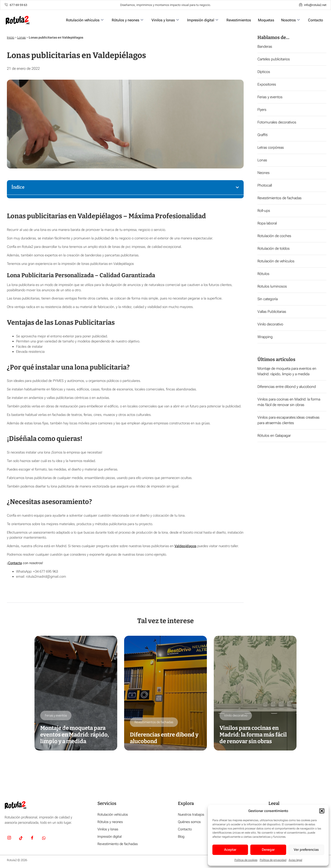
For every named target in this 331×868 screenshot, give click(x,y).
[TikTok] (21, 839)
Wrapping (265, 337)
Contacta (15, 563)
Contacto (315, 20)
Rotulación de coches (274, 236)
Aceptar (230, 850)
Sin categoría (268, 299)
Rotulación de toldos (274, 248)
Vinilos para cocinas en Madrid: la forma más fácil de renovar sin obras (253, 735)
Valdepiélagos (185, 546)
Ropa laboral (267, 223)
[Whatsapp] (44, 839)
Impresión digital (203, 20)
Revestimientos (239, 20)
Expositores (267, 84)
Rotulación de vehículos (276, 261)
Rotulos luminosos (272, 286)
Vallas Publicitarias (272, 312)
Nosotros (290, 20)
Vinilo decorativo (270, 324)
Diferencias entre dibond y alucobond (287, 387)
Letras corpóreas (271, 147)
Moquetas (266, 20)
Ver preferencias (306, 850)
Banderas (265, 46)
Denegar (268, 850)
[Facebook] (32, 839)
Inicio (11, 37)
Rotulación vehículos (85, 20)
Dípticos (264, 72)
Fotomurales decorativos (277, 122)
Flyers (262, 110)
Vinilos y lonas (165, 20)
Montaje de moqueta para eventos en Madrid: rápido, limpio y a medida (75, 735)
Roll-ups (264, 211)
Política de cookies (246, 860)
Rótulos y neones (127, 20)
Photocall (265, 185)
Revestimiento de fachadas (118, 844)
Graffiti (263, 135)
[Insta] (9, 839)
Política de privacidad (273, 860)
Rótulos (263, 274)
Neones (264, 173)
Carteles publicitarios (274, 59)
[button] (322, 811)
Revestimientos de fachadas (280, 198)
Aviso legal (295, 860)
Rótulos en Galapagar (274, 435)
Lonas (21, 37)
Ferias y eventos (270, 97)
